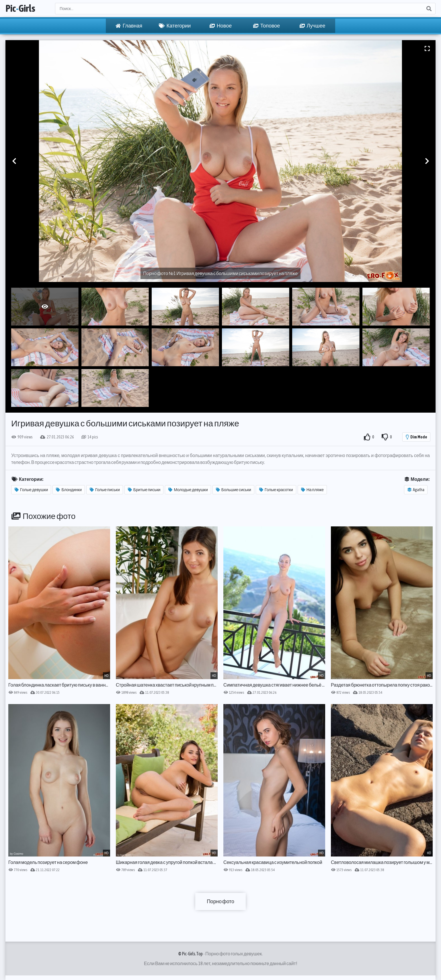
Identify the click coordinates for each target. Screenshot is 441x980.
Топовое (267, 26)
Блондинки (69, 490)
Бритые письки (144, 490)
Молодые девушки (188, 490)
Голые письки (105, 490)
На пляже (312, 490)
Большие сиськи (234, 490)
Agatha (416, 490)
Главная (129, 26)
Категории (175, 26)
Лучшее (313, 26)
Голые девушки (31, 490)
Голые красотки (276, 490)
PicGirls (21, 9)
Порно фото (220, 901)
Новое (221, 26)
